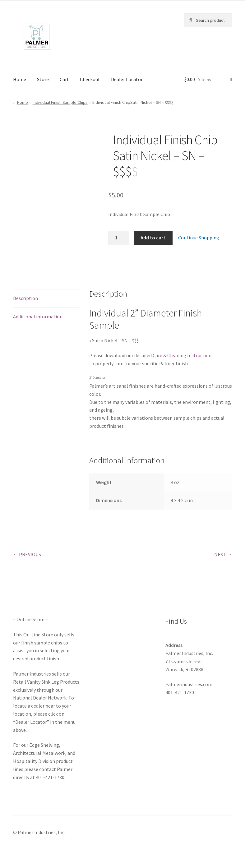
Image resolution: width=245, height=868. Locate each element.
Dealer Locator (127, 79)
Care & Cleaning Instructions (183, 355)
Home (20, 79)
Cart (64, 79)
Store (43, 79)
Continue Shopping (199, 238)
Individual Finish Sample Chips (60, 102)
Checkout (90, 79)
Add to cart (153, 238)
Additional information (38, 316)
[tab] (46, 299)
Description (25, 298)
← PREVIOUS (27, 554)
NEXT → (223, 554)
